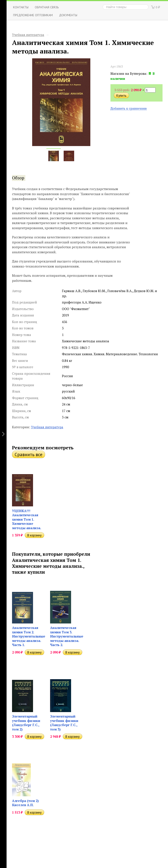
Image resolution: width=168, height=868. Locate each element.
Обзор (18, 178)
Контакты (21, 7)
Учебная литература (28, 35)
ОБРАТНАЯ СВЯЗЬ (47, 7)
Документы (68, 15)
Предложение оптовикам (33, 15)
